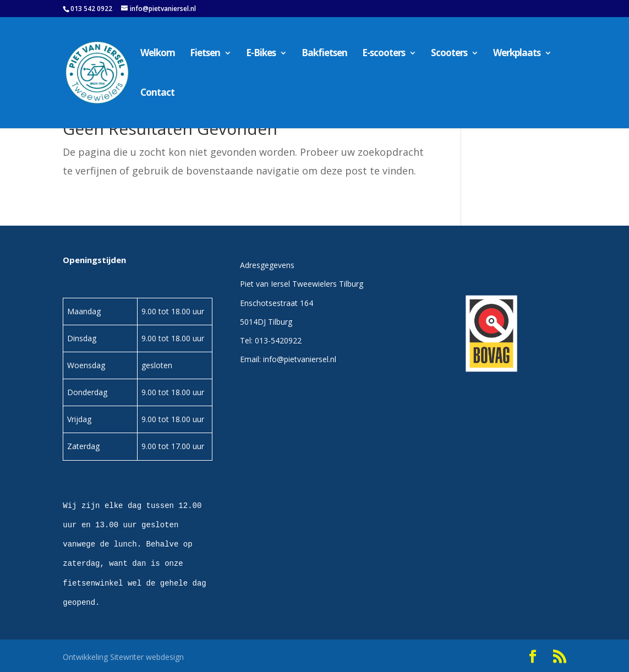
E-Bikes (261, 54)
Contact (157, 94)
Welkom (158, 54)
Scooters (449, 54)
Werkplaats (517, 54)
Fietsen (205, 54)
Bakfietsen (324, 54)
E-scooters (384, 54)
